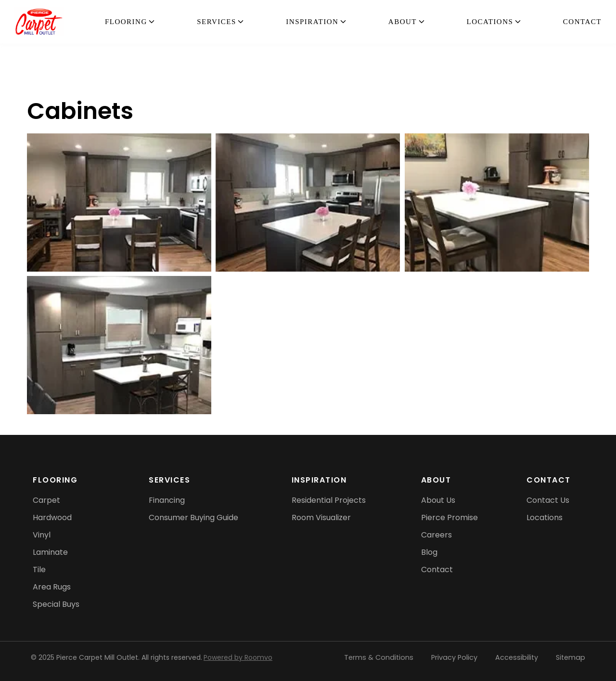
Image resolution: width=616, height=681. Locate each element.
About (403, 22)
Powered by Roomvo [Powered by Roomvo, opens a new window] (238, 657)
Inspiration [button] (312, 22)
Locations (490, 22)
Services (217, 22)
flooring (126, 22)
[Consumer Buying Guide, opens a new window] (193, 518)
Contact (582, 22)
